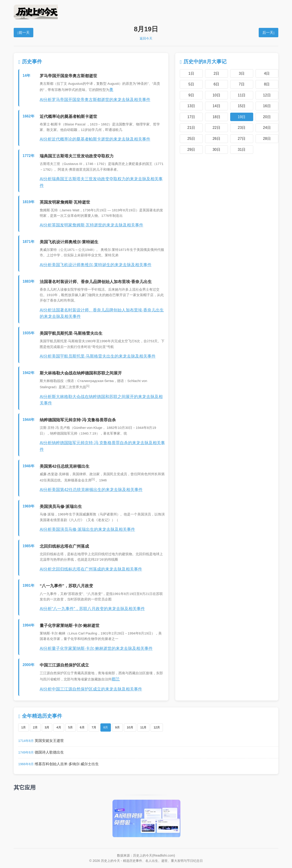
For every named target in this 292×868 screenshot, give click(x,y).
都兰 (116, 679)
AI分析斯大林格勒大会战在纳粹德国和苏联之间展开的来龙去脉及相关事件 (101, 400)
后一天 (269, 33)
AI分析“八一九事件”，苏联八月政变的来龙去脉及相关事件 (92, 609)
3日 (242, 73)
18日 (216, 117)
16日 (267, 106)
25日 (191, 139)
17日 (191, 117)
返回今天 (146, 38)
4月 (59, 727)
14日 (216, 106)
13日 (191, 106)
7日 (242, 84)
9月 (117, 727)
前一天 (23, 33)
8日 (267, 84)
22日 (216, 128)
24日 (267, 128)
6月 (82, 727)
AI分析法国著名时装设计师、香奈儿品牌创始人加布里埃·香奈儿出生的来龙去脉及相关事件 (102, 313)
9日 (191, 95)
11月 (143, 727)
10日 (216, 95)
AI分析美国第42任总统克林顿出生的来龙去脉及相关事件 (91, 490)
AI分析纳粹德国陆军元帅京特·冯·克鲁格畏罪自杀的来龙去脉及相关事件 (102, 446)
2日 (216, 73)
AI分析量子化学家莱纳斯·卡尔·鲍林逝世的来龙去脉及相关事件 (96, 648)
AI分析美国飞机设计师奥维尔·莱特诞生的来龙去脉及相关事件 (96, 265)
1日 (191, 73)
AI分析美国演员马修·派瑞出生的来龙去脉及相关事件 (87, 529)
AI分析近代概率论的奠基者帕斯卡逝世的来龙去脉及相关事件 (95, 139)
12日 (267, 95)
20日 (267, 117)
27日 (242, 139)
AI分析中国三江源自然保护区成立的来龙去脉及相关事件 (91, 689)
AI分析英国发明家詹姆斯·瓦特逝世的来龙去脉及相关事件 (91, 225)
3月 (47, 727)
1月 (23, 727)
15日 (242, 106)
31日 (242, 150)
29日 (191, 150)
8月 (106, 727)
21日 (191, 128)
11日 (242, 95)
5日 (191, 84)
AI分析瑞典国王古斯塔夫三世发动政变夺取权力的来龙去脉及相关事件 (101, 182)
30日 (216, 150)
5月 (70, 727)
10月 (130, 727)
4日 (267, 73)
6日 (216, 84)
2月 (35, 727)
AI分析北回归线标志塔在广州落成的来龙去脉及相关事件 (91, 569)
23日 (242, 128)
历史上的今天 (146, 12)
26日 (216, 139)
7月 (94, 727)
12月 (157, 727)
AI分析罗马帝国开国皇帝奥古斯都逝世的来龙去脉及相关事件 (95, 100)
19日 (242, 117)
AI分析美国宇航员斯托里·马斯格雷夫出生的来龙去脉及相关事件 (98, 356)
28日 (267, 139)
